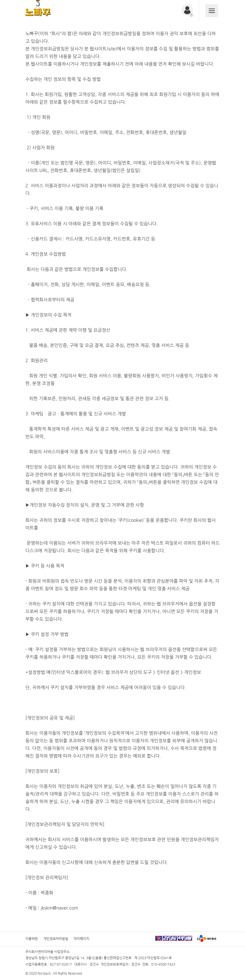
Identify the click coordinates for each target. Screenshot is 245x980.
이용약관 (32, 939)
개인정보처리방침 (56, 939)
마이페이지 (82, 939)
